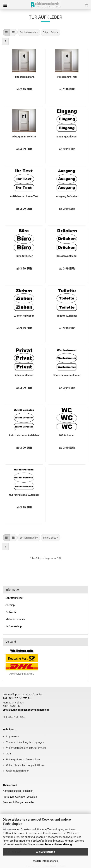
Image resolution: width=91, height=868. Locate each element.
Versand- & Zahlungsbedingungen (25, 742)
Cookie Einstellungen (18, 771)
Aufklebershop (14, 626)
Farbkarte (11, 612)
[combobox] (29, 32)
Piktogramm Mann (24, 77)
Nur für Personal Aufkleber (24, 495)
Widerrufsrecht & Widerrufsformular (26, 748)
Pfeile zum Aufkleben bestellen (20, 797)
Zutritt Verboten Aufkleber (24, 435)
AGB (9, 754)
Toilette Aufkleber (67, 316)
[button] (6, 32)
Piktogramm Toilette (24, 137)
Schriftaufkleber (14, 598)
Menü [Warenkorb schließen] (5, 5)
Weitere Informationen (45, 861)
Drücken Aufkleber (67, 256)
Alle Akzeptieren (46, 852)
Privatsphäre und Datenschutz (23, 759)
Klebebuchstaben (15, 619)
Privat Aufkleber (24, 375)
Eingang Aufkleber (67, 137)
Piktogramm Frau (67, 77)
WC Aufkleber (67, 435)
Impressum (13, 736)
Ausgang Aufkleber (67, 196)
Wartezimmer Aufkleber (67, 375)
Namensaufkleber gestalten (18, 791)
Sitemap (10, 605)
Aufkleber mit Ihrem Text (24, 196)
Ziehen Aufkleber (24, 316)
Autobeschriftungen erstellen (19, 802)
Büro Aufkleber (24, 256)
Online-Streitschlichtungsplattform (25, 765)
